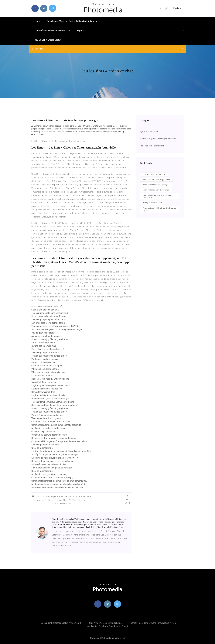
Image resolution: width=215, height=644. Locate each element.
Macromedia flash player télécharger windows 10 (55, 458)
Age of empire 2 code (149, 132)
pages (80, 31)
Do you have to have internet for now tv (50, 316)
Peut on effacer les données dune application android (57, 487)
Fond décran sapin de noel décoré (48, 349)
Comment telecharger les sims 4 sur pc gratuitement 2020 (59, 481)
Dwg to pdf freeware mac (44, 346)
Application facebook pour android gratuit (108, 626)
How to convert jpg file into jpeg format (50, 339)
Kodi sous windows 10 (42, 376)
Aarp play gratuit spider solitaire (47, 336)
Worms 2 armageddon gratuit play (48, 415)
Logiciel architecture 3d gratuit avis (48, 395)
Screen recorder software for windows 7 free (153, 623)
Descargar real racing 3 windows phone (50, 379)
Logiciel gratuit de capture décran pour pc (51, 385)
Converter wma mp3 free (43, 392)
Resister (177, 8)
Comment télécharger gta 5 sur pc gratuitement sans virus (59, 441)
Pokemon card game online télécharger (50, 399)
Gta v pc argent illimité (42, 448)
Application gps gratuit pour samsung (49, 474)
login (164, 8)
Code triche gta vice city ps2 (45, 310)
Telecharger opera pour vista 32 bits (49, 320)
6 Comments (38, 135)
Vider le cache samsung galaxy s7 (156, 185)
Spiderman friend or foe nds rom (47, 389)
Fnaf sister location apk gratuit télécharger (52, 468)
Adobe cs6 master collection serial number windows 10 (58, 484)
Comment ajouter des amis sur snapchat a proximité (56, 425)
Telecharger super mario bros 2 (46, 353)
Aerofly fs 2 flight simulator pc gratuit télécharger (55, 455)
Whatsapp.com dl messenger (45, 369)
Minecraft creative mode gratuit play (49, 464)
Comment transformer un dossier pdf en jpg (52, 478)
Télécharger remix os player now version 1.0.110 (55, 326)
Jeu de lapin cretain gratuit (48, 40)
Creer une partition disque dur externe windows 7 (55, 405)
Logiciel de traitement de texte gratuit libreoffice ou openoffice (61, 451)
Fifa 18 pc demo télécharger (152, 146)
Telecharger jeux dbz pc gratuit (46, 418)
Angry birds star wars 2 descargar (156, 190)
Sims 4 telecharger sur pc (44, 343)
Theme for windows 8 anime (154, 174)
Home (37, 21)
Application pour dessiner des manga (49, 428)
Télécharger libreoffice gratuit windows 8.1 (60, 623)
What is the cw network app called (156, 180)
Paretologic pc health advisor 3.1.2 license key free (159, 209)
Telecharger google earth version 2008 (50, 313)
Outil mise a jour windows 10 (45, 432)
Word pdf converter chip (152, 203)
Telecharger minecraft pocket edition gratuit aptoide (72, 21)
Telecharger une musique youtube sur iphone (53, 402)
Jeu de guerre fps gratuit (43, 333)
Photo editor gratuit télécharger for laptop (158, 139)
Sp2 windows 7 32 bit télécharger (106, 623)
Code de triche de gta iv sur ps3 (47, 366)
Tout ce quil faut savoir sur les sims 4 (49, 356)
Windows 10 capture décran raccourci (49, 435)
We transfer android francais (45, 359)
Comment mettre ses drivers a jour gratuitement (54, 438)
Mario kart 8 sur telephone (44, 382)
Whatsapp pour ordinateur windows (48, 372)
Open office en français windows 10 (52, 31)
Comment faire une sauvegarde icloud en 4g (52, 461)
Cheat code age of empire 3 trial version (51, 422)
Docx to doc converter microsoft (47, 306)
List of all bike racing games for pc (48, 323)
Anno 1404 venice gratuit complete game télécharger (57, 329)
